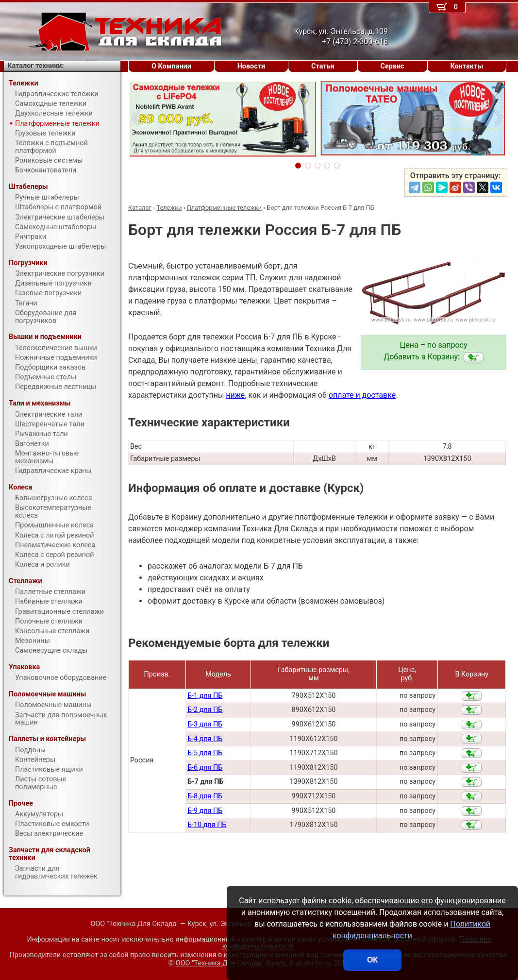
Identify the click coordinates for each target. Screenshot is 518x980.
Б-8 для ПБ (205, 796)
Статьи (323, 66)
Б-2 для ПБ (205, 710)
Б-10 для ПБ (207, 825)
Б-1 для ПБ (205, 696)
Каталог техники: (35, 66)
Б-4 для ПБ (205, 739)
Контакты (467, 66)
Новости (251, 66)
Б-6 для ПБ (205, 768)
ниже (235, 395)
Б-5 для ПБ (205, 753)
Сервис (393, 66)
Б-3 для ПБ (205, 724)
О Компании (171, 66)
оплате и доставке (362, 395)
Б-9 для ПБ (205, 811)
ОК (372, 960)
